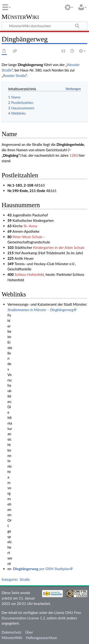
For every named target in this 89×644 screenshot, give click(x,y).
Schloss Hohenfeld (29, 274)
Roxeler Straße (14, 76)
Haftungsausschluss (41, 638)
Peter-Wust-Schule (28, 237)
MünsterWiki (20, 17)
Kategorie (9, 579)
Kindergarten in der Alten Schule (59, 247)
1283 (73, 155)
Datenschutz (12, 632)
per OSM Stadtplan (41, 569)
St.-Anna (30, 226)
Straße (25, 579)
